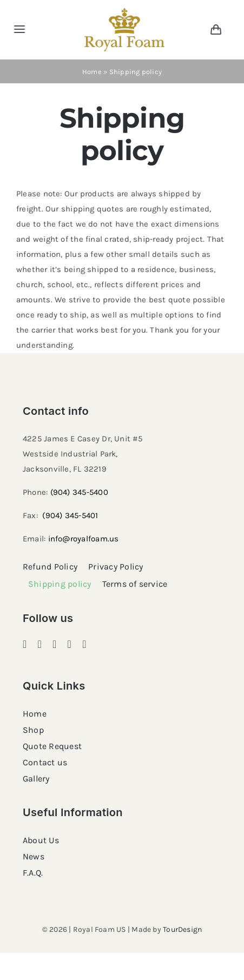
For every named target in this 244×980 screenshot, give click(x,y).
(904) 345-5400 (79, 492)
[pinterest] (55, 644)
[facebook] (25, 644)
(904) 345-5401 (70, 515)
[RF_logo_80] (124, 12)
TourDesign (182, 929)
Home (92, 72)
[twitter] (70, 644)
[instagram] (40, 644)
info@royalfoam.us (84, 539)
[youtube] (84, 644)
